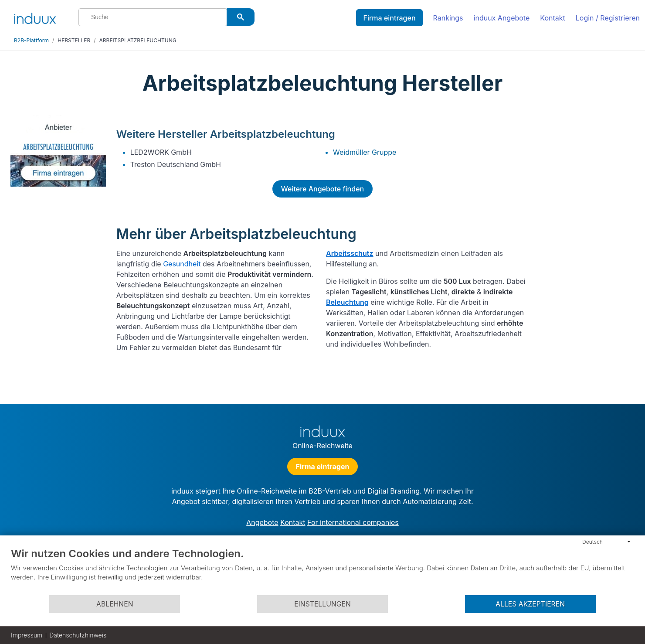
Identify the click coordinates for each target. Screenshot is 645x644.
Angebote (262, 522)
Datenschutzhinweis (78, 635)
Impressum (27, 635)
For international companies (353, 522)
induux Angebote (502, 18)
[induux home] (35, 17)
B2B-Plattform (31, 40)
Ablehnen (115, 604)
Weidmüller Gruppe (365, 152)
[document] (322, 571)
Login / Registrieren (608, 18)
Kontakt (552, 18)
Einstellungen (322, 604)
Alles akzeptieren (530, 604)
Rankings (448, 18)
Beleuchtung (347, 302)
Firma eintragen (389, 18)
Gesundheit (182, 264)
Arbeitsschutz (350, 253)
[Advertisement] (586, 245)
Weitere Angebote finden (322, 189)
